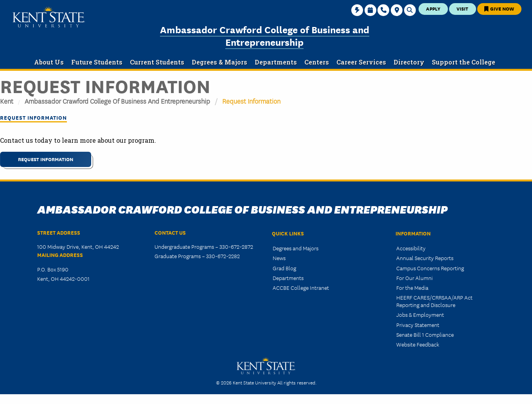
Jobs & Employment (420, 314)
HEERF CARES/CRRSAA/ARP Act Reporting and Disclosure (434, 301)
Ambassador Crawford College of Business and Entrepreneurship (265, 35)
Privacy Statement (418, 325)
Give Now (499, 8)
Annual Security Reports (425, 258)
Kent (7, 101)
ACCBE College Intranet (301, 287)
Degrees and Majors (296, 248)
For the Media (412, 287)
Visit (462, 8)
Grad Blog (284, 268)
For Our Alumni (414, 278)
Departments (288, 278)
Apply (433, 8)
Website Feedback (418, 344)
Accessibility (411, 248)
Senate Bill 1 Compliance (425, 334)
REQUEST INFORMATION (46, 159)
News (279, 258)
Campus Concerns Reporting (430, 268)
